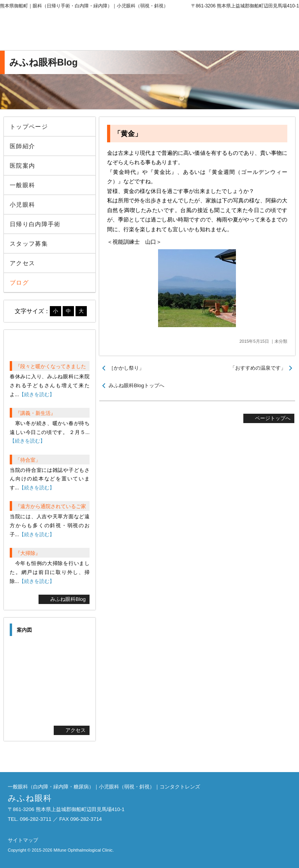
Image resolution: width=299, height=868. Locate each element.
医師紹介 (22, 146)
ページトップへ (273, 418)
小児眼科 (22, 205)
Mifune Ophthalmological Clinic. (84, 850)
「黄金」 (128, 134)
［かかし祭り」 (126, 368)
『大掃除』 (28, 553)
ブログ (19, 283)
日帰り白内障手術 (35, 224)
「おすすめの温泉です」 (258, 368)
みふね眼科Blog (68, 599)
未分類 (281, 341)
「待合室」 (28, 460)
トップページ (29, 127)
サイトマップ (23, 840)
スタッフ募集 (29, 244)
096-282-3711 (235, 31)
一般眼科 (22, 185)
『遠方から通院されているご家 (51, 506)
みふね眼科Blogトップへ (136, 385)
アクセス (22, 263)
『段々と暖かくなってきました (51, 366)
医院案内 (22, 166)
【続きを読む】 (37, 394)
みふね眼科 (64, 31)
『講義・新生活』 (35, 413)
